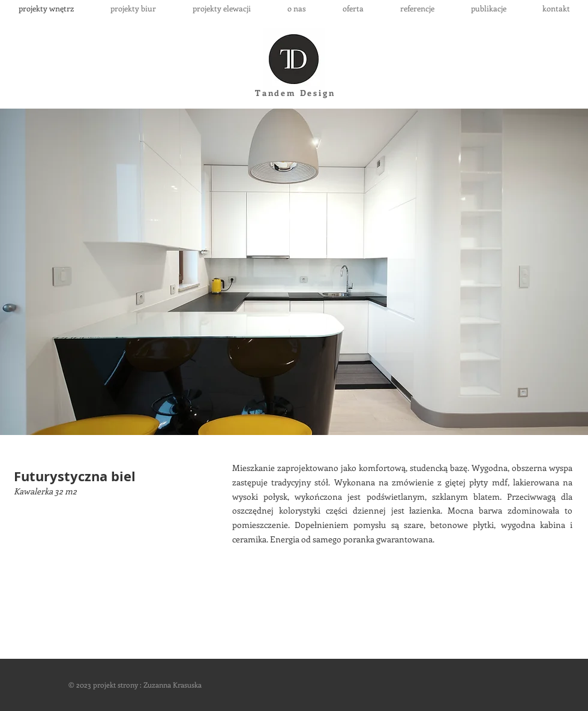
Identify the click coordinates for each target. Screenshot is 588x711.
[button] (294, 272)
